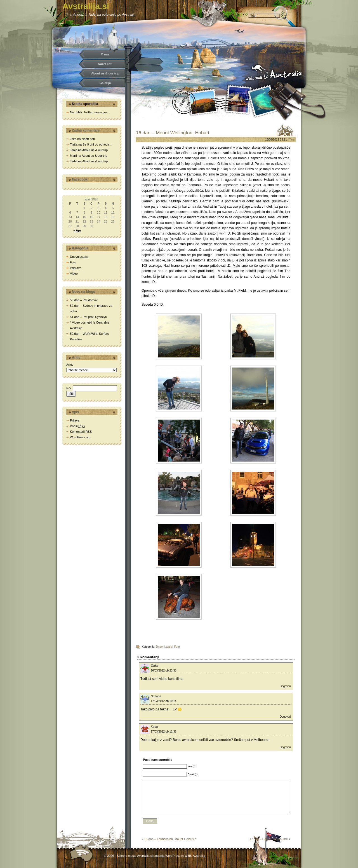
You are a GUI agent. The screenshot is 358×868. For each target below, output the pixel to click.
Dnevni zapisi (164, 647)
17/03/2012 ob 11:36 (164, 732)
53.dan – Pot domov (84, 300)
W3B (188, 856)
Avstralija (199, 856)
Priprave (76, 268)
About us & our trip (105, 73)
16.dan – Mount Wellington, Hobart (173, 133)
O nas (105, 54)
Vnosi (77, 426)
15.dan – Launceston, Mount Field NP (170, 839)
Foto (177, 647)
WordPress (173, 856)
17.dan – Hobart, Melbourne (269, 839)
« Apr (77, 230)
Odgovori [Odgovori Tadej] (285, 686)
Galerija (105, 83)
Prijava (75, 420)
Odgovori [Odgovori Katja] (285, 747)
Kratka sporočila (85, 104)
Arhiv (70, 365)
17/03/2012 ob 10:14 (164, 701)
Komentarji (81, 432)
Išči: (69, 388)
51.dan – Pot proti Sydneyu (89, 317)
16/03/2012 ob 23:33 (164, 671)
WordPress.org (80, 437)
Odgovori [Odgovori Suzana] (285, 717)
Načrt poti (105, 64)
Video (74, 273)
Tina (292, 140)
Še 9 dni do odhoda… (97, 144)
